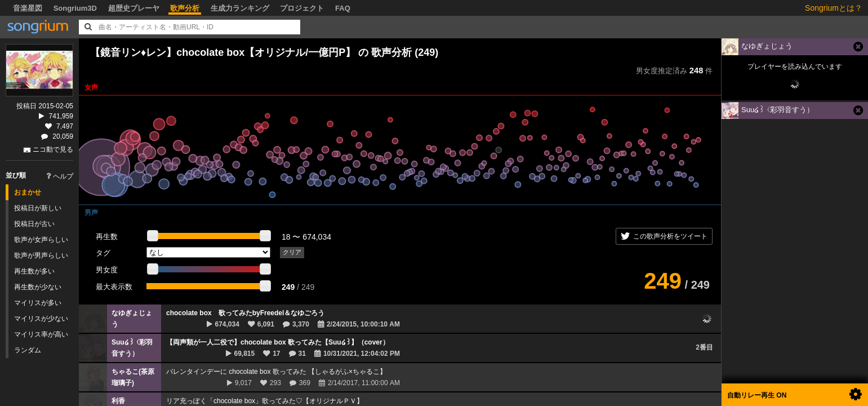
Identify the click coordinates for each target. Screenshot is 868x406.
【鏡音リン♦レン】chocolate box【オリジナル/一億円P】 (223, 52)
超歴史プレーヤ (134, 8)
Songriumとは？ (834, 8)
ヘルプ (60, 176)
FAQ (343, 8)
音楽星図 (28, 8)
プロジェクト (302, 8)
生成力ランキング (240, 8)
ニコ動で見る (53, 149)
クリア (292, 252)
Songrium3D (75, 8)
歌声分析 (185, 8)
